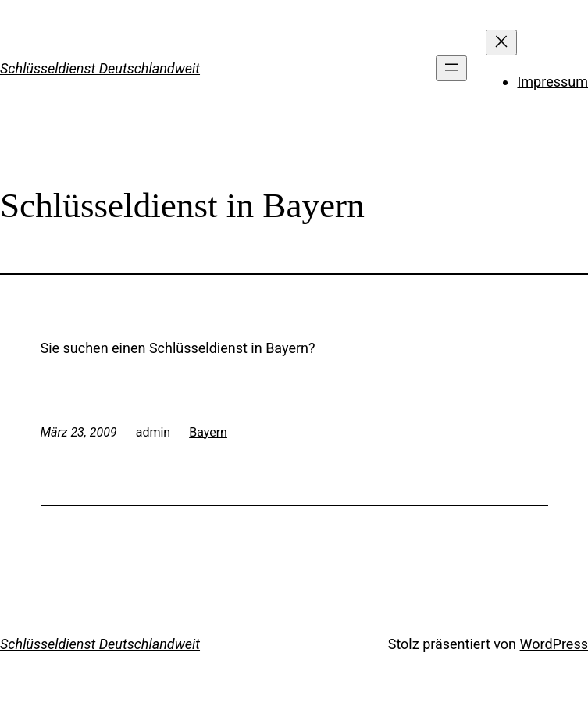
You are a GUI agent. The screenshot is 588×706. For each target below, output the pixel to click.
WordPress (554, 644)
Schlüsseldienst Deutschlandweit (100, 68)
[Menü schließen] (501, 43)
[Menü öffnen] (451, 68)
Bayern (208, 432)
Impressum (552, 82)
